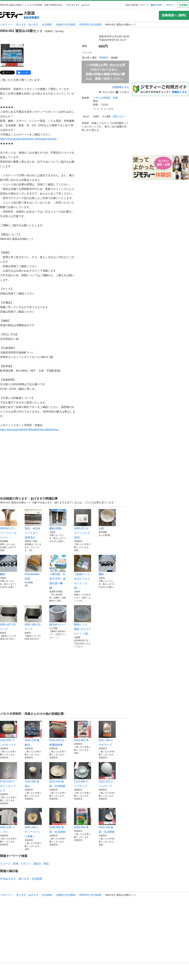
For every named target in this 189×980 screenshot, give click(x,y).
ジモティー (6, 25)
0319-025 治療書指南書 (58, 734)
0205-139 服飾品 (33, 734)
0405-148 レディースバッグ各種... (33, 823)
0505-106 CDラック (33, 618)
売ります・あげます (27, 25)
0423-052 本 (83, 731)
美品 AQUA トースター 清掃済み (33, 524)
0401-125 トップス (9, 821)
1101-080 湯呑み (33, 775)
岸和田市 (104, 58)
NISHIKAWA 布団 (33, 568)
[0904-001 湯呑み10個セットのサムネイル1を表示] (12, 55)
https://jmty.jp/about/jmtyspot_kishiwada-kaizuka (28, 139)
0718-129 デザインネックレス (9, 777)
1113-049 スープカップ (83, 775)
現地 (16, 864)
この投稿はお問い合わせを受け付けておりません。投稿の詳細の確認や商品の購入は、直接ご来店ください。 (105, 72)
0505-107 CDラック (9, 618)
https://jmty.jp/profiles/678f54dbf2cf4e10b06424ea (29, 430)
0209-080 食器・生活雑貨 (58, 821)
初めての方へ (157, 5)
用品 (46, 864)
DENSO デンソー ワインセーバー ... (9, 524)
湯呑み (37, 864)
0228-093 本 (83, 818)
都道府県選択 (31, 18)
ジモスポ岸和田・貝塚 (105, 98)
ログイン (170, 5)
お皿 (107, 519)
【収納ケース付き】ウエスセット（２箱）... (83, 572)
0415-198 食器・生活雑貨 (107, 821)
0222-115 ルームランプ (107, 775)
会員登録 (183, 5)
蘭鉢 (9, 565)
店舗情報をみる (120, 87)
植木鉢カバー (58, 616)
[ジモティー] (11, 15)
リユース (5, 864)
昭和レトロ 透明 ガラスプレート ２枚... (83, 620)
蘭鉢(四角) (58, 519)
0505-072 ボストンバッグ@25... (83, 524)
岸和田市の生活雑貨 (90, 25)
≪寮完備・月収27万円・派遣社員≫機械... (58, 572)
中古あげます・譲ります (15, 879)
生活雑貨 (47, 25)
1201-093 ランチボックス (9, 734)
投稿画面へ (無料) (174, 15)
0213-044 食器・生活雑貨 (58, 775)
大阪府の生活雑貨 (65, 25)
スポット (26, 864)
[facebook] (24, 73)
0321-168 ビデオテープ (107, 734)
